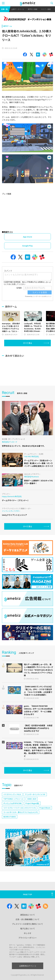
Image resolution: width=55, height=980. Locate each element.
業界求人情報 (33, 9)
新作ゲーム (8, 26)
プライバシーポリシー (28, 938)
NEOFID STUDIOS (10, 817)
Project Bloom (45, 808)
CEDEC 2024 (32, 799)
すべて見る (28, 343)
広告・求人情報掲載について (28, 919)
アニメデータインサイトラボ (35, 794)
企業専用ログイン (27, 966)
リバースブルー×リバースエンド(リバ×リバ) (19, 808)
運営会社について (28, 915)
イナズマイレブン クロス (12, 794)
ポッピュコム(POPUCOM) (12, 803)
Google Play (27, 246)
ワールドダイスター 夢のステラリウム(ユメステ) (21, 812)
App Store (27, 237)
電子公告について (28, 929)
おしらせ (28, 933)
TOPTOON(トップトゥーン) (13, 799)
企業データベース (18, 9)
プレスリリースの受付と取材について (27, 924)
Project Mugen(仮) (32, 803)
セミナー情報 (46, 9)
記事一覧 (4, 9)
